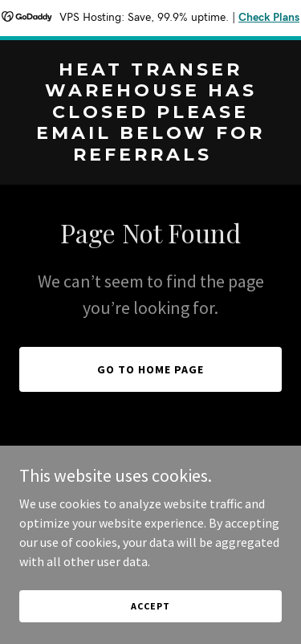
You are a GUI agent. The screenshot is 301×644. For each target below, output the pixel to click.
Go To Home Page (150, 369)
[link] (150, 156)
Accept (150, 606)
